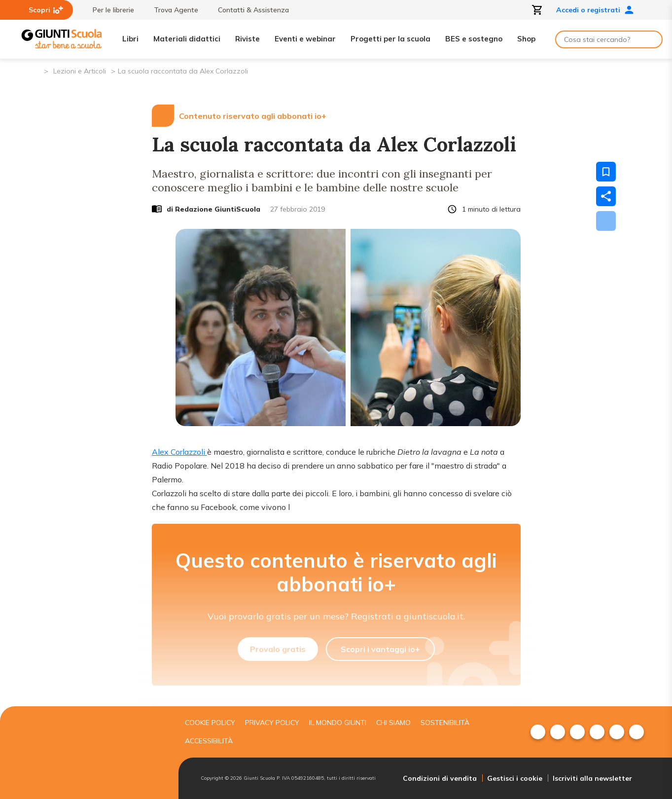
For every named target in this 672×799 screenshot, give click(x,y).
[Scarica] (606, 221)
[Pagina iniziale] (36, 70)
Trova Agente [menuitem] (171, 10)
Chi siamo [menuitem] (393, 723)
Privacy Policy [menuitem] (272, 723)
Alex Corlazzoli (179, 452)
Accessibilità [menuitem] (209, 741)
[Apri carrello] (537, 10)
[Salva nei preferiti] (606, 172)
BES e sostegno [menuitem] (474, 39)
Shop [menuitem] (526, 39)
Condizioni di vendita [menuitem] (440, 778)
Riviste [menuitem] (248, 39)
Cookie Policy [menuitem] (210, 723)
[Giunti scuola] (97, 753)
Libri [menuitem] (130, 39)
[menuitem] (538, 732)
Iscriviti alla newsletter (592, 778)
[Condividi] (606, 196)
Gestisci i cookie (515, 778)
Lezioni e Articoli (80, 71)
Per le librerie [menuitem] (108, 10)
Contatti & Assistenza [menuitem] (248, 10)
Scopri (46, 10)
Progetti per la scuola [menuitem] (390, 39)
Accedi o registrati (595, 10)
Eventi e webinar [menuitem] (305, 39)
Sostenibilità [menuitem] (445, 723)
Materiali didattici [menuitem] (187, 39)
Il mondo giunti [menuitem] (338, 723)
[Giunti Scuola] (62, 39)
